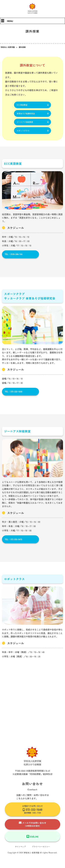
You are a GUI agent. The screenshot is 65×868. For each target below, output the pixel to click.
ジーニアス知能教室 (25, 122)
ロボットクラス (23, 131)
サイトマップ (20, 848)
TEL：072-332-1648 (14, 393)
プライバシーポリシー (41, 848)
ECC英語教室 (22, 105)
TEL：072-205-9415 (14, 541)
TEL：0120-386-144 (14, 255)
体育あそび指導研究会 (26, 114)
